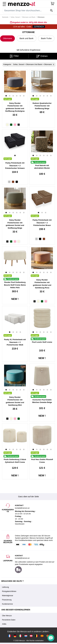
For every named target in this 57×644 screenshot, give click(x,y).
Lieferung (5, 587)
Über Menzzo (7, 616)
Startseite (5, 17)
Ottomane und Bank (29, 17)
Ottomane (7, 38)
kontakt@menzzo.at (22, 558)
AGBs (4, 624)
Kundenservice (7, 604)
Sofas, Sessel (15, 17)
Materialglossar (8, 596)
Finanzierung (7, 600)
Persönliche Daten (9, 620)
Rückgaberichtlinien (9, 591)
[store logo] (29, 4)
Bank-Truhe (46, 38)
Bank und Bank (27, 38)
